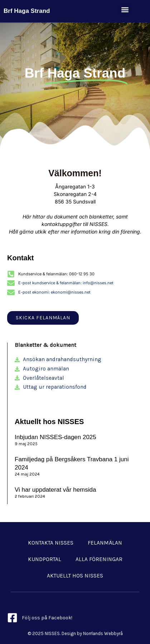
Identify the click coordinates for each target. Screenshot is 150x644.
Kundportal (45, 559)
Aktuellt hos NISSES (75, 576)
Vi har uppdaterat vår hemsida (55, 490)
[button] (125, 9)
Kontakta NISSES (51, 543)
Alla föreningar (99, 559)
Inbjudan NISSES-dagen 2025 (55, 437)
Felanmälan (105, 543)
